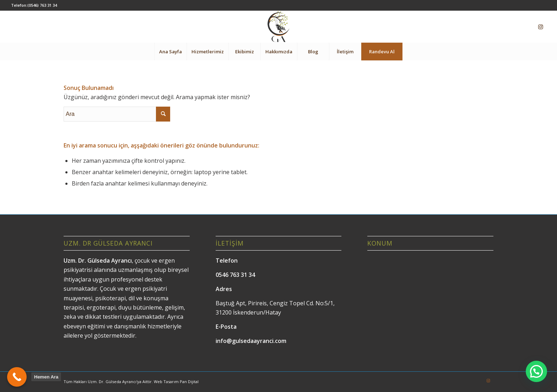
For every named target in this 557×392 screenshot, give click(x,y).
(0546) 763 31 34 (42, 5)
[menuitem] (170, 52)
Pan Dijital (189, 382)
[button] (536, 371)
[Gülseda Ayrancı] (278, 27)
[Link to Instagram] (541, 27)
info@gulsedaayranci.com (251, 341)
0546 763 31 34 (235, 275)
